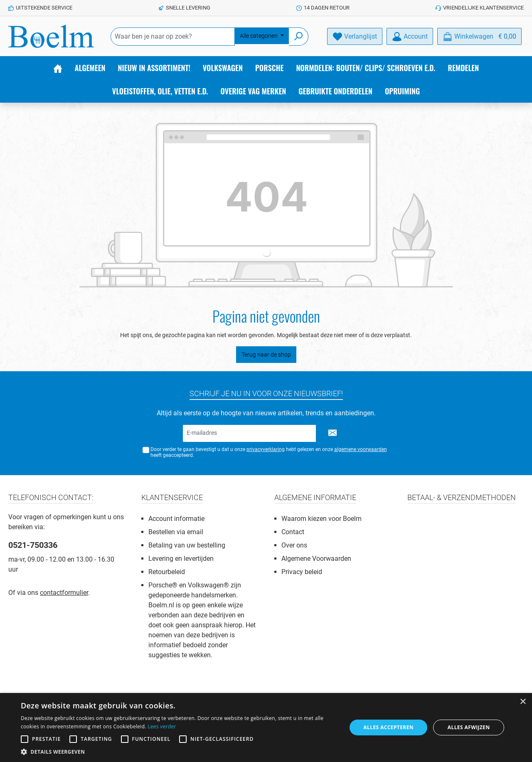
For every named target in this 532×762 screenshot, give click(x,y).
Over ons (294, 545)
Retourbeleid (167, 572)
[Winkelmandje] (479, 36)
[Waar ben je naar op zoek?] (173, 37)
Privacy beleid (302, 572)
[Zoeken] (299, 37)
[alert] (266, 727)
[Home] (58, 68)
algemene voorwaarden (361, 449)
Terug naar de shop (266, 355)
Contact (293, 532)
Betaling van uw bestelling (187, 545)
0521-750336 (33, 545)
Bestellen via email (176, 532)
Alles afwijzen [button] (469, 727)
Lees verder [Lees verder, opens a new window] (162, 726)
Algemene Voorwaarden (316, 559)
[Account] (410, 36)
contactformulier (64, 593)
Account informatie (176, 519)
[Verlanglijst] (355, 36)
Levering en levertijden (181, 559)
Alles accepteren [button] (388, 727)
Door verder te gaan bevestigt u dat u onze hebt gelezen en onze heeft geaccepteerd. (269, 453)
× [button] (523, 702)
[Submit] (332, 433)
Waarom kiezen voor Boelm (321, 519)
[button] (179, 752)
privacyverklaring (266, 449)
